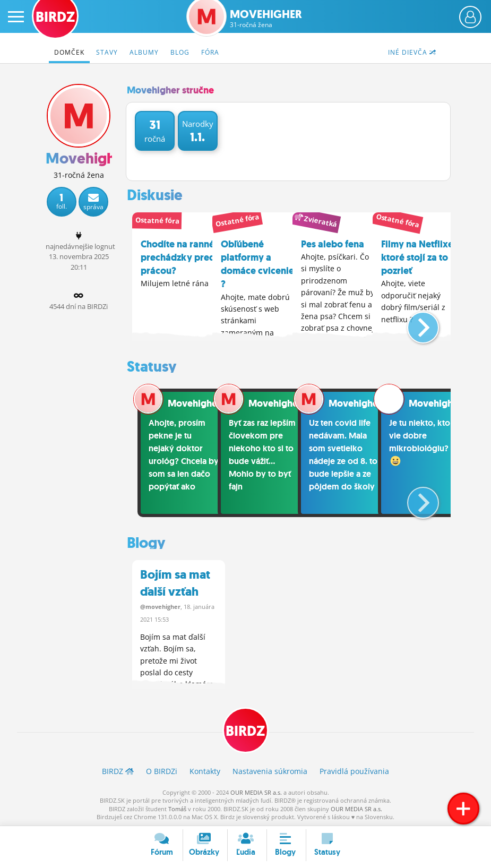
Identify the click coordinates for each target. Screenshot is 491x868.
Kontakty (205, 771)
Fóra (210, 52)
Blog (180, 52)
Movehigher (266, 19)
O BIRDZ (162, 771)
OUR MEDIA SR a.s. (256, 791)
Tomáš (177, 808)
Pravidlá (354, 771)
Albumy (144, 52)
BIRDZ (246, 731)
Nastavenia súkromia (270, 771)
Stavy (107, 52)
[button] (414, 322)
